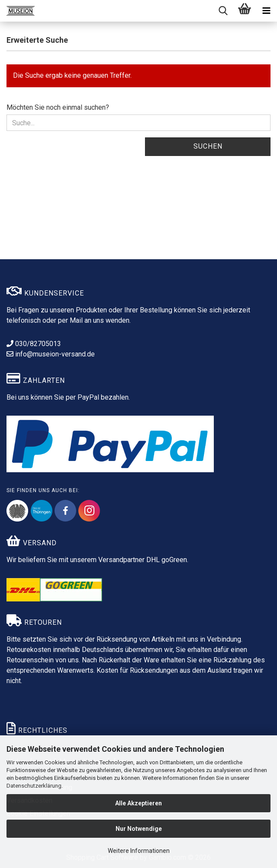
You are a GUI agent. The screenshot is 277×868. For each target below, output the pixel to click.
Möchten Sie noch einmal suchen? (58, 107)
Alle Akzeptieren (138, 803)
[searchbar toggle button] (223, 11)
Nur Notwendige (139, 829)
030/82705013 (34, 344)
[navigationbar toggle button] (266, 11)
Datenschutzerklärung (34, 786)
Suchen (208, 146)
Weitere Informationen (139, 851)
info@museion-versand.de (51, 354)
